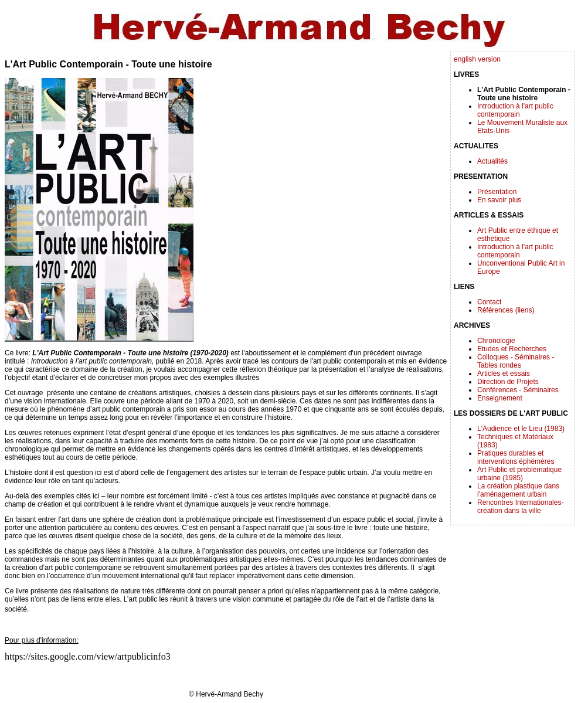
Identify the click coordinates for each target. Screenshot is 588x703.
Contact (489, 302)
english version (477, 59)
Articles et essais (504, 373)
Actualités (492, 161)
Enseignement (500, 398)
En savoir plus (499, 200)
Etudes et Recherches (512, 349)
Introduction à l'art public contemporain (515, 110)
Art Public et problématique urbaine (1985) (519, 474)
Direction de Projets (508, 382)
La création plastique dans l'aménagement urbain (518, 490)
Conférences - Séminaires (518, 390)
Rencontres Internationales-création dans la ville (520, 507)
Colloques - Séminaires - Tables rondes (516, 361)
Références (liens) (506, 310)
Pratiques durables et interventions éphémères (516, 457)
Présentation (497, 192)
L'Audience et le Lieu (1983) (521, 429)
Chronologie (496, 341)
